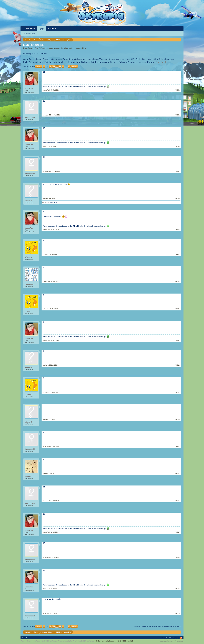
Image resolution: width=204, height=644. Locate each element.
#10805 (177, 198)
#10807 (177, 255)
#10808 (177, 282)
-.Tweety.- (29, 257)
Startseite (30, 29)
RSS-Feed (181, 638)
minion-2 (28, 201)
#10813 (177, 419)
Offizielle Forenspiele (46, 48)
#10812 (177, 392)
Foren (41, 29)
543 (63, 66)
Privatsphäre (179, 641)
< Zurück (39, 66)
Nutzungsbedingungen (166, 641)
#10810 (177, 340)
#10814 (177, 447)
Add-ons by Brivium (115, 641)
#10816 (177, 501)
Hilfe (170, 638)
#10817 (177, 532)
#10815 (177, 474)
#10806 (177, 229)
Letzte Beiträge (29, 33)
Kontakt (165, 638)
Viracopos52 (30, 118)
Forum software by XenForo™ (76, 641)
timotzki (63, 48)
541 (57, 66)
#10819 (177, 588)
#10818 (177, 557)
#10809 (177, 309)
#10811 (177, 365)
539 (50, 66)
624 (69, 66)
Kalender (52, 29)
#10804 (177, 171)
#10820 (177, 613)
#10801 (177, 90)
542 (60, 66)
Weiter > (74, 66)
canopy (28, 476)
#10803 (177, 146)
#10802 (177, 115)
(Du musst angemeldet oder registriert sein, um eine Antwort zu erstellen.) (157, 626)
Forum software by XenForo (39, 641)
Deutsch (24, 638)
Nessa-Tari (29, 89)
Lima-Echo (29, 284)
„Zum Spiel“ (161, 62)
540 (53, 66)
